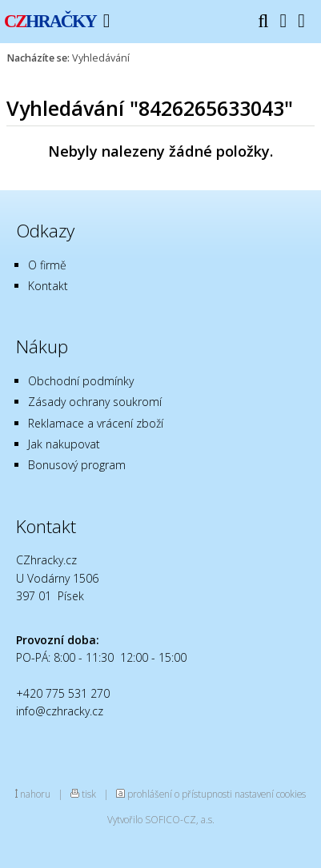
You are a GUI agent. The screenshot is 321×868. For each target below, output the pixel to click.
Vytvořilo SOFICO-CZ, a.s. (161, 819)
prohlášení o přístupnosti (180, 794)
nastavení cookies (270, 794)
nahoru (35, 794)
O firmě (47, 265)
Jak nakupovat (64, 444)
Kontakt (48, 286)
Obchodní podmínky (81, 381)
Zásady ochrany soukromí (95, 402)
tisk (89, 794)
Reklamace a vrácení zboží (96, 423)
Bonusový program (77, 465)
